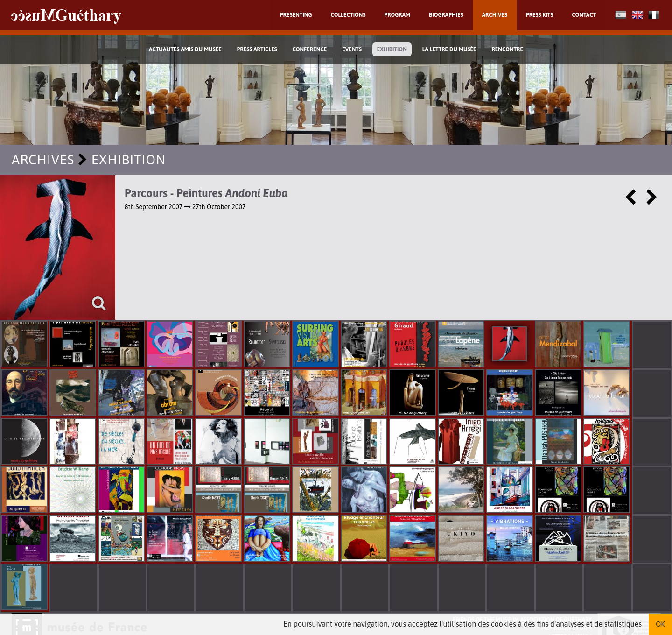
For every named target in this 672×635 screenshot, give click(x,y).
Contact (584, 15)
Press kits (540, 15)
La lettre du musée (449, 49)
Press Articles (257, 49)
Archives (495, 15)
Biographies (446, 15)
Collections (348, 15)
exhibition (392, 49)
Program (397, 15)
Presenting (296, 15)
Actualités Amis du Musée (185, 49)
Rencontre (507, 49)
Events (352, 49)
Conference (310, 49)
